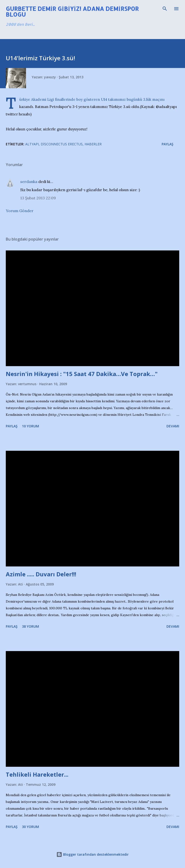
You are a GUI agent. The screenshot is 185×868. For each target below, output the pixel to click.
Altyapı (32, 144)
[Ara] (165, 9)
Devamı (173, 426)
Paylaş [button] (168, 144)
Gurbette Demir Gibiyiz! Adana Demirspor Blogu (72, 11)
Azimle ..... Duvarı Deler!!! (41, 574)
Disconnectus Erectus (62, 144)
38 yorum (30, 626)
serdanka (29, 182)
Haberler (93, 144)
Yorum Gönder (20, 211)
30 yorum (30, 827)
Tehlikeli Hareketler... (37, 774)
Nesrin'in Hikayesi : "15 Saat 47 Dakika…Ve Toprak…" (82, 374)
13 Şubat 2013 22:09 (38, 198)
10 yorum (30, 426)
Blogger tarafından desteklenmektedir (92, 854)
